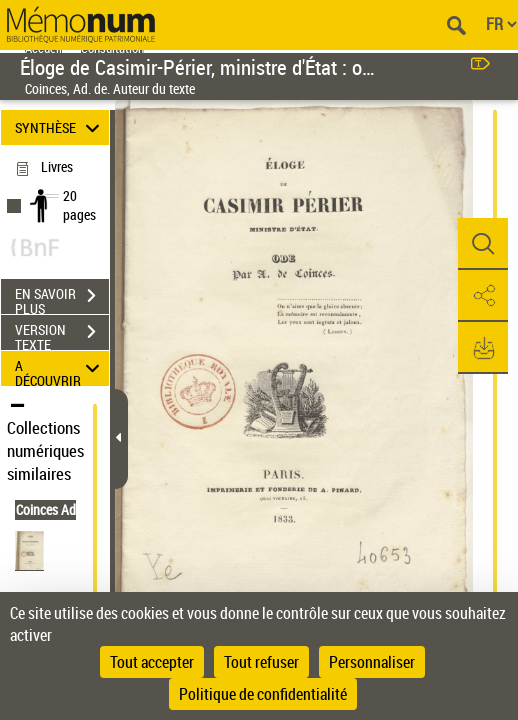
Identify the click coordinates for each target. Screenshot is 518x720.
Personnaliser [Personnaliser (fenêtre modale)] (372, 662)
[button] (483, 244)
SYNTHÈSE (60, 127)
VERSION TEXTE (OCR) (62, 334)
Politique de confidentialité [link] (263, 694)
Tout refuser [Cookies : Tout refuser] (261, 662)
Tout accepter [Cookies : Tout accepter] (152, 662)
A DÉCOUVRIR (60, 368)
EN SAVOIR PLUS (62, 298)
